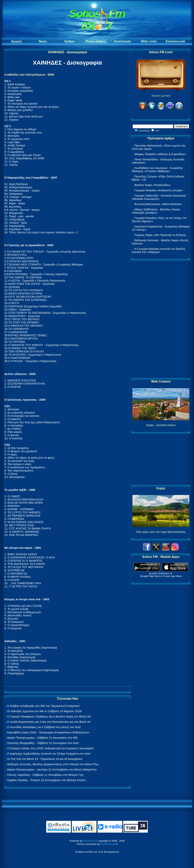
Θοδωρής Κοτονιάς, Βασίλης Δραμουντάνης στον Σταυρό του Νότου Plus (53, 764)
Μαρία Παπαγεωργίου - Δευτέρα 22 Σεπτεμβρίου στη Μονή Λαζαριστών (52, 769)
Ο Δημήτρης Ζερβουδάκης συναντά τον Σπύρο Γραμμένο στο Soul (49, 754)
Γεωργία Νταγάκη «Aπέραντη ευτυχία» (159, 190)
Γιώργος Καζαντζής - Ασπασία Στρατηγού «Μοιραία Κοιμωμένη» (159, 197)
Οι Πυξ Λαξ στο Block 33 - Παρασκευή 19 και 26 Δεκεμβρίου (45, 759)
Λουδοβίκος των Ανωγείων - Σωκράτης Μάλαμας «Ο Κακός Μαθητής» (157, 169)
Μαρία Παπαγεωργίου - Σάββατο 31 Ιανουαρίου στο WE (42, 738)
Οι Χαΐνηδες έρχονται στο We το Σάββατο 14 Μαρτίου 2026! (45, 711)
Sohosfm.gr (90, 841)
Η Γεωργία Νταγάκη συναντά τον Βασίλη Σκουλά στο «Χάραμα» (158, 250)
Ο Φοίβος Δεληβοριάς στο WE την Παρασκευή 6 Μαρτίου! (43, 706)
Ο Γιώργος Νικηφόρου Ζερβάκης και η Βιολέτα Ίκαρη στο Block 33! (49, 716)
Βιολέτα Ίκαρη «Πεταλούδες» (153, 185)
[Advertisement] (161, 319)
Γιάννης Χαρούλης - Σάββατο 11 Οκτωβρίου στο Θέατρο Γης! (45, 775)
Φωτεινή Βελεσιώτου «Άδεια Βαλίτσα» (158, 204)
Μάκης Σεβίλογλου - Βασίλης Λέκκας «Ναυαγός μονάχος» (156, 211)
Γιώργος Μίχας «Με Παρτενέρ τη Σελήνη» (160, 235)
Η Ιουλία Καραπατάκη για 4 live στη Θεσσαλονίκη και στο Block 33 (49, 722)
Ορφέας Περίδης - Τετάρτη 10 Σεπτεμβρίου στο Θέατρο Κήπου (46, 780)
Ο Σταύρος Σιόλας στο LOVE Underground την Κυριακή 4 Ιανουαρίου (50, 748)
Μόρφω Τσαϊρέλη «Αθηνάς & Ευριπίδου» (160, 154)
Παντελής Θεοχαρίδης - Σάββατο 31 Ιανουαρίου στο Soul (43, 743)
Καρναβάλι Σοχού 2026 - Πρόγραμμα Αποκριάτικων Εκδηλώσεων (48, 732)
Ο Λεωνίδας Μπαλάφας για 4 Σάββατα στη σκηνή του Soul (44, 727)
